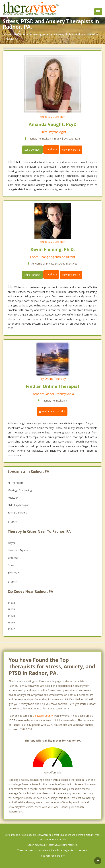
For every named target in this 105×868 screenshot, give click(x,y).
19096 (11, 622)
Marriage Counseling (20, 490)
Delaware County (43, 716)
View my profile (71, 150)
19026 (11, 609)
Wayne (12, 543)
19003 (11, 603)
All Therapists (16, 483)
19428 (11, 616)
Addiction (13, 498)
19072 (11, 629)
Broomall (13, 558)
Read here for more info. (53, 856)
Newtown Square (18, 550)
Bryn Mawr (14, 573)
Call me (51, 149)
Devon (12, 565)
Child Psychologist (18, 505)
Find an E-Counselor (52, 411)
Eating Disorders (17, 512)
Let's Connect (32, 150)
